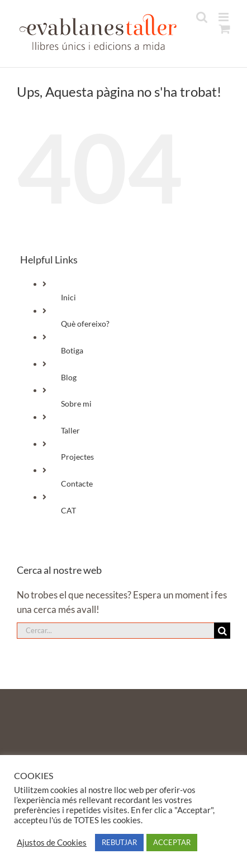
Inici (68, 297)
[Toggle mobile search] (202, 17)
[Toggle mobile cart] (225, 29)
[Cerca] (222, 631)
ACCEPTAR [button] (172, 842)
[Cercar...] (115, 631)
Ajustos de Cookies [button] (52, 843)
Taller (70, 430)
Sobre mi (76, 404)
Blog (69, 377)
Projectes (77, 457)
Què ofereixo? (85, 324)
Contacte (77, 483)
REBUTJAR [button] (119, 842)
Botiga (72, 350)
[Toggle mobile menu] (224, 17)
